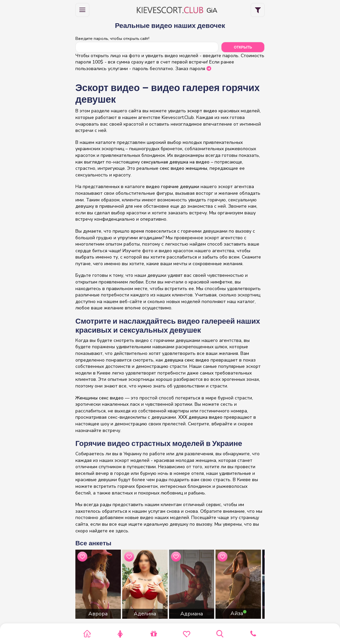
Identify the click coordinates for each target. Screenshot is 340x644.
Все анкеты (93, 543)
